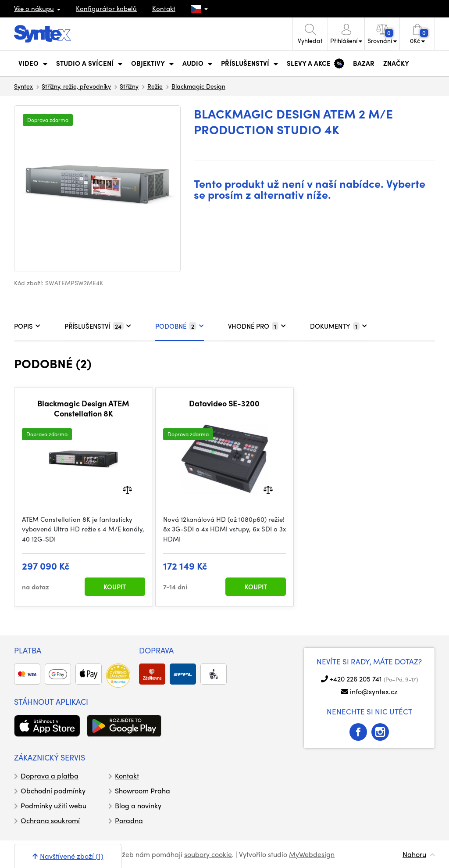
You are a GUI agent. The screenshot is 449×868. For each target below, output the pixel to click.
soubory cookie (208, 854)
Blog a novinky (138, 805)
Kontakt (164, 8)
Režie (155, 86)
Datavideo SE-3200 (224, 403)
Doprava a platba (50, 776)
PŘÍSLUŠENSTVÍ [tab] (98, 326)
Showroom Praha (143, 791)
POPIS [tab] (27, 326)
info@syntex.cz (374, 691)
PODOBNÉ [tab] (180, 326)
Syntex (23, 86)
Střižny (129, 86)
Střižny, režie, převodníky (76, 86)
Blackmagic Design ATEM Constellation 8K (83, 408)
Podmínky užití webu (53, 805)
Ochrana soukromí (50, 820)
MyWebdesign (312, 854)
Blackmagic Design (198, 86)
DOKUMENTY (339, 326)
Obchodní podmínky (53, 791)
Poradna (129, 820)
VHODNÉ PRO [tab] (257, 326)
